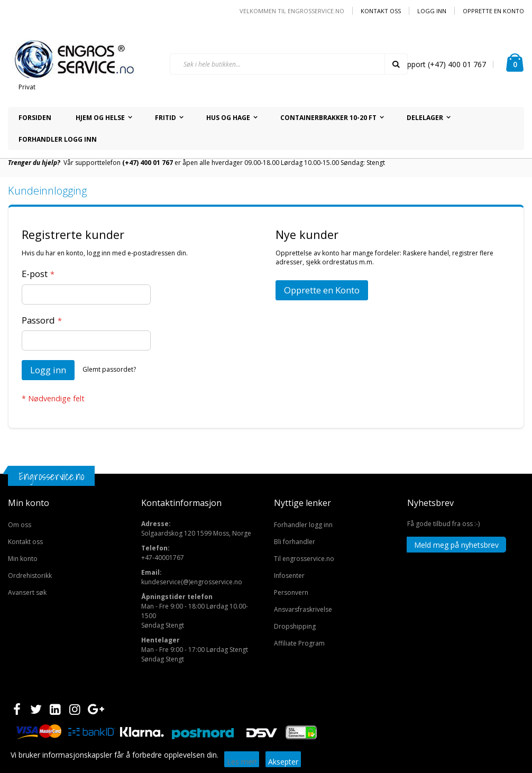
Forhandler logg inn (303, 525)
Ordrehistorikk (30, 576)
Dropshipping (295, 626)
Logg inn (432, 11)
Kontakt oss (381, 11)
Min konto (23, 559)
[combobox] (289, 64)
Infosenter (289, 576)
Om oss (20, 525)
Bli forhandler (295, 542)
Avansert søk (27, 592)
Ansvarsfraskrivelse (303, 609)
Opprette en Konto (493, 11)
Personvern (291, 592)
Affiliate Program (299, 643)
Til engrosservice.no (304, 559)
